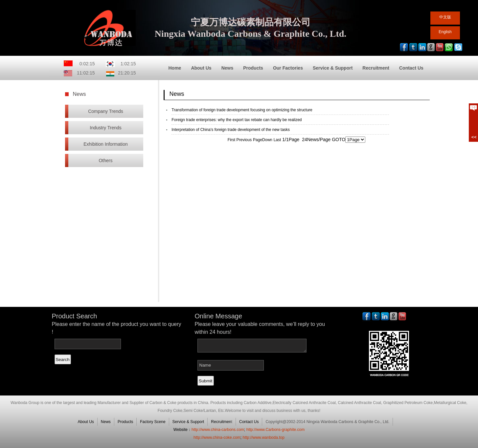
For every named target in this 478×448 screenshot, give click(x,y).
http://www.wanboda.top (263, 437)
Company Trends (106, 111)
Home (175, 68)
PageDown (263, 140)
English (445, 32)
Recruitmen (221, 422)
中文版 (445, 17)
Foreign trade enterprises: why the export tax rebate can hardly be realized (237, 120)
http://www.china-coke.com (217, 437)
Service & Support (333, 68)
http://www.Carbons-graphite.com (275, 430)
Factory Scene (153, 422)
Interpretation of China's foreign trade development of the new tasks (231, 130)
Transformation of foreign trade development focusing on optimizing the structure (242, 110)
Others (105, 160)
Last (277, 140)
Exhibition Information (106, 144)
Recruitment (376, 68)
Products (253, 68)
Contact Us (411, 68)
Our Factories (288, 68)
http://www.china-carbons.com (218, 430)
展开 (473, 122)
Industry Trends (106, 128)
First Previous (240, 140)
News (228, 68)
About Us (201, 68)
